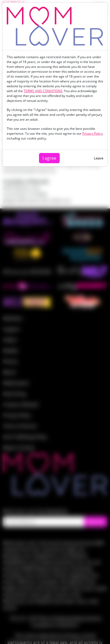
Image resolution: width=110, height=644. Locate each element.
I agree (49, 158)
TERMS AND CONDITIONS (43, 91)
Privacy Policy (92, 133)
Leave (99, 158)
